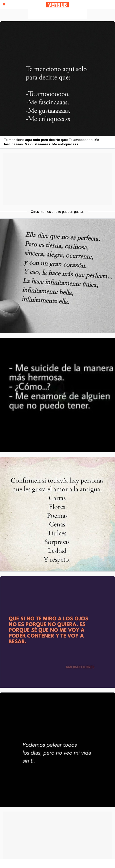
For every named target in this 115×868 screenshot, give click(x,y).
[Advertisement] (57, 14)
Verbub (57, 5)
